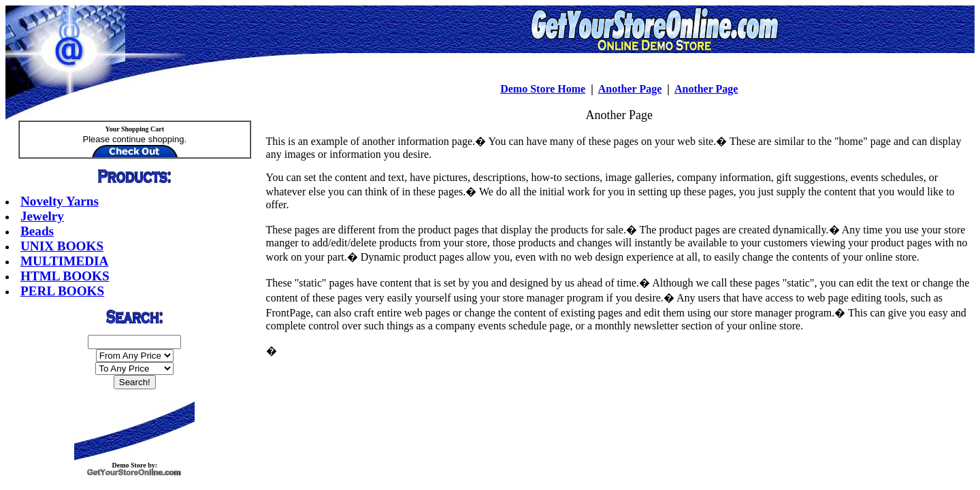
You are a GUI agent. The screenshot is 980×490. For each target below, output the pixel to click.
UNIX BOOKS (62, 246)
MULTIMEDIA (64, 261)
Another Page (630, 89)
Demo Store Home (543, 89)
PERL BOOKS (62, 291)
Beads (37, 231)
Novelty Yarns (60, 201)
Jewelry (42, 216)
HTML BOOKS (65, 276)
